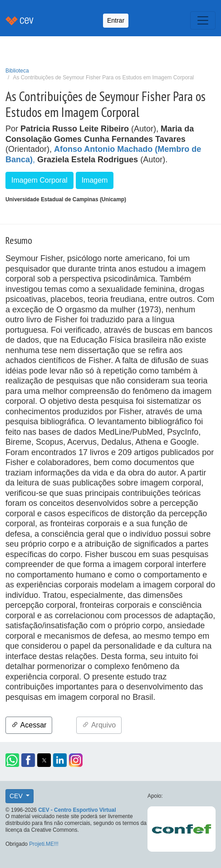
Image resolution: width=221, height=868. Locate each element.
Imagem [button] (95, 180)
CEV (17, 796)
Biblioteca (17, 71)
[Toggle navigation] (203, 20)
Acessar (29, 725)
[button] (12, 760)
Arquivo (99, 725)
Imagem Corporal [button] (39, 180)
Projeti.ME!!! (44, 844)
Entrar (116, 20)
